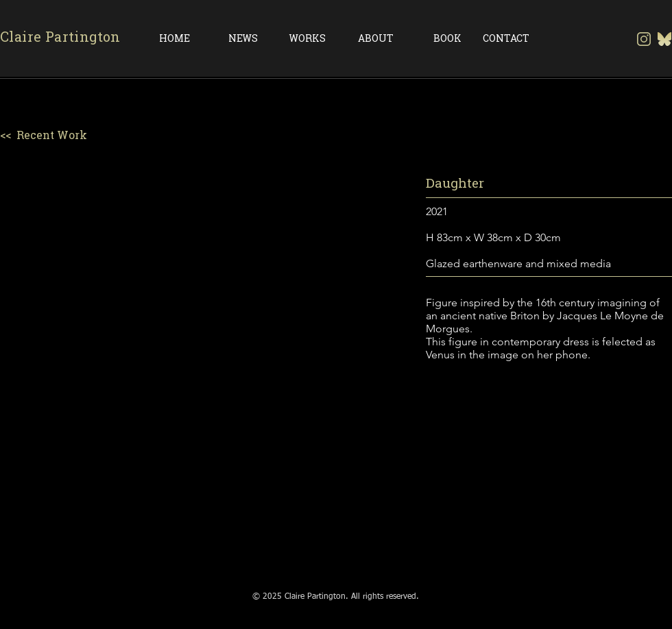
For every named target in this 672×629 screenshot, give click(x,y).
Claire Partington (60, 37)
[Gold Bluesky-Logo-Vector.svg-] (664, 39)
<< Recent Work (44, 135)
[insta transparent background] (644, 39)
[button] (206, 369)
